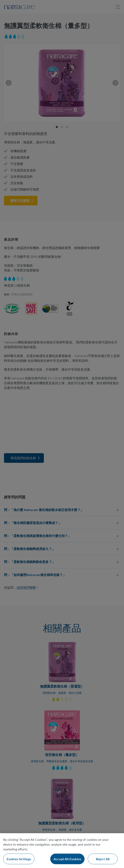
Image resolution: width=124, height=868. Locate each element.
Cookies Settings (19, 859)
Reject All (103, 859)
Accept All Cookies (67, 859)
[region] (62, 851)
